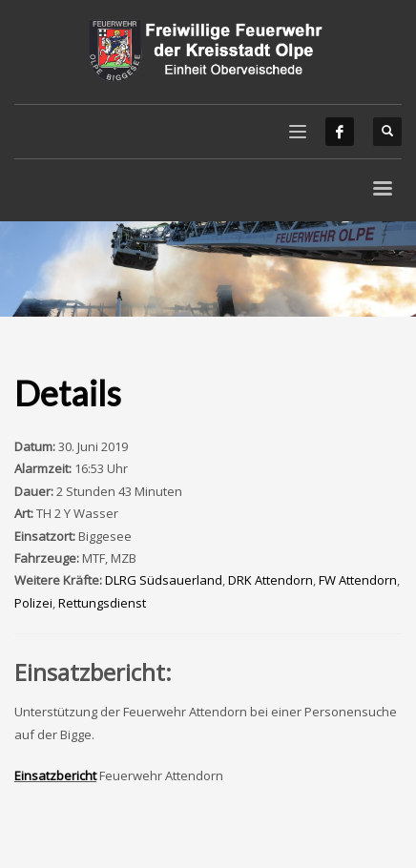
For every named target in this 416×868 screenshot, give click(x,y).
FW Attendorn (358, 580)
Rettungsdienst (102, 603)
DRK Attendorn (270, 580)
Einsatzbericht (55, 775)
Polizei (33, 603)
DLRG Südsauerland (164, 580)
